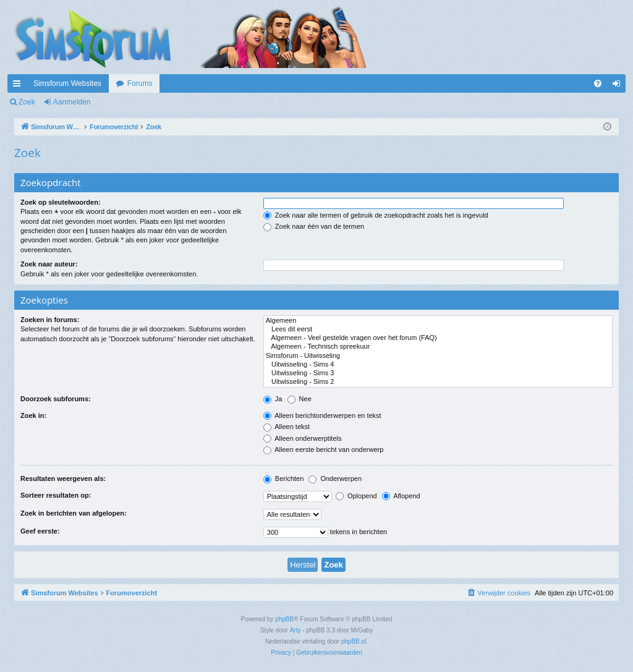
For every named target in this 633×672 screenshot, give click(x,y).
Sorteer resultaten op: (56, 495)
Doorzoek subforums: (56, 399)
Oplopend (356, 496)
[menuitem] (598, 83)
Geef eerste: (40, 531)
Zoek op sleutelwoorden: (61, 202)
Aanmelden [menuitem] (619, 86)
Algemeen (438, 321)
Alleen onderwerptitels (303, 438)
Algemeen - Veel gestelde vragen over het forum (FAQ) (438, 338)
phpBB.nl (354, 641)
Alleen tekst (287, 427)
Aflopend (401, 496)
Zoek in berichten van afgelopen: (74, 513)
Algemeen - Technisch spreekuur (438, 347)
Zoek (27, 102)
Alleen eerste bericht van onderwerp (324, 449)
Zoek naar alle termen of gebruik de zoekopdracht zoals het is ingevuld (376, 215)
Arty (295, 630)
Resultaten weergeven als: (63, 478)
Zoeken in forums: (50, 320)
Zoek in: (33, 415)
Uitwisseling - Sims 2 (438, 382)
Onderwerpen (335, 478)
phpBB (284, 619)
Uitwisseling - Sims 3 (438, 373)
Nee (300, 399)
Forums (140, 83)
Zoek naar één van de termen (314, 226)
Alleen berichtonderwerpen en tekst (322, 415)
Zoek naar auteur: (49, 264)
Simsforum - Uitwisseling (438, 356)
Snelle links (19, 86)
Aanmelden (72, 102)
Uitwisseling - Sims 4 (438, 365)
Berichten (284, 478)
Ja (273, 399)
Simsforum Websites (67, 83)
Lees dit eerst (438, 330)
